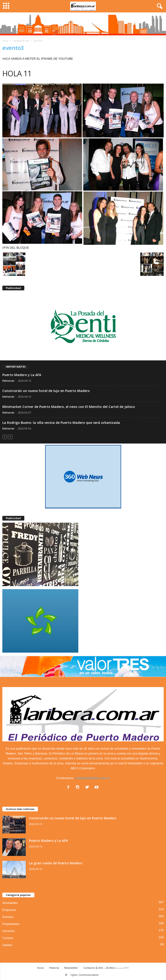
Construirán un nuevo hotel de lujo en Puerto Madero (46, 391)
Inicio (5, 41)
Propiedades (11, 924)
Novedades (10, 903)
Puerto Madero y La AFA (22, 375)
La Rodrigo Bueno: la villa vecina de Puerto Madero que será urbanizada (61, 423)
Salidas (7, 945)
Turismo (8, 938)
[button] (159, 6)
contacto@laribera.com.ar (92, 778)
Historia (54, 968)
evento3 (13, 48)
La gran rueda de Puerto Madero (56, 863)
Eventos (8, 917)
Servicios (9, 931)
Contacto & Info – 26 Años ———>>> (106, 968)
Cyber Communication (85, 975)
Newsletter (71, 968)
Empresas (9, 910)
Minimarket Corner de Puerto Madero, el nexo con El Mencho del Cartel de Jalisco (69, 407)
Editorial (8, 381)
